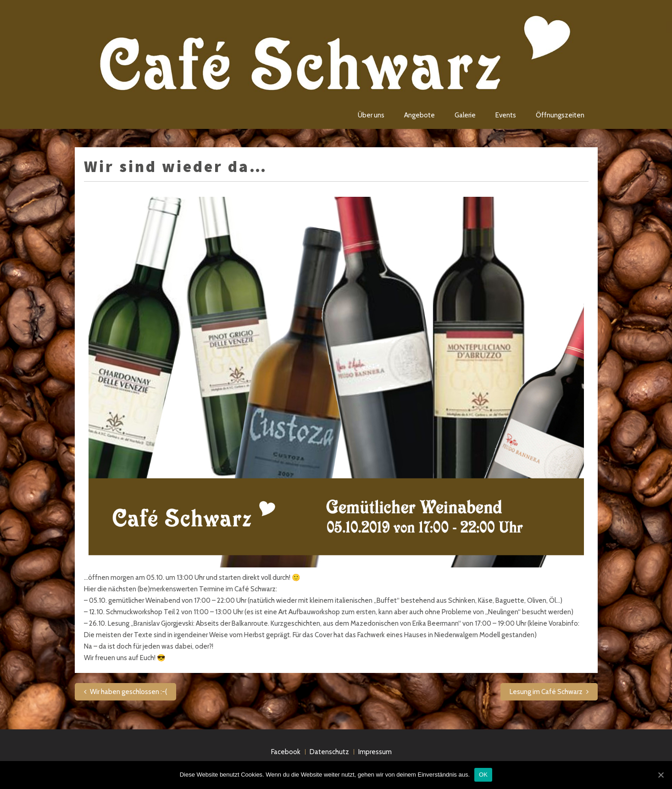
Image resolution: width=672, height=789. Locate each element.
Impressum (375, 752)
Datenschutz (329, 752)
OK (483, 775)
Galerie (465, 115)
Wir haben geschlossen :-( (128, 692)
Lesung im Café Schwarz (546, 692)
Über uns (371, 115)
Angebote (419, 115)
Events (506, 115)
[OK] (661, 775)
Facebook (286, 752)
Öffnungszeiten (560, 115)
